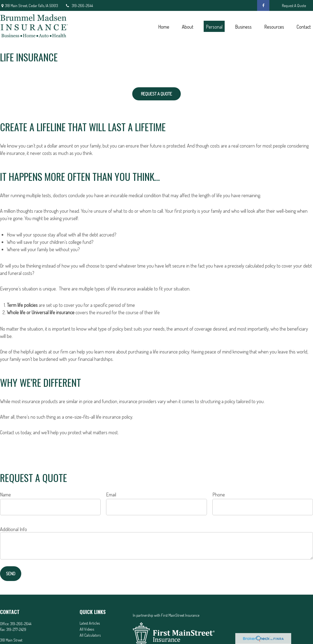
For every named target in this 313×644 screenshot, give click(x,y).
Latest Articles (90, 623)
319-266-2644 (79, 6)
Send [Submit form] (11, 574)
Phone (219, 495)
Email (111, 495)
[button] (164, 26)
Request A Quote (294, 6)
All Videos (87, 629)
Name (5, 495)
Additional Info (13, 529)
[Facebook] (263, 5)
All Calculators (90, 635)
